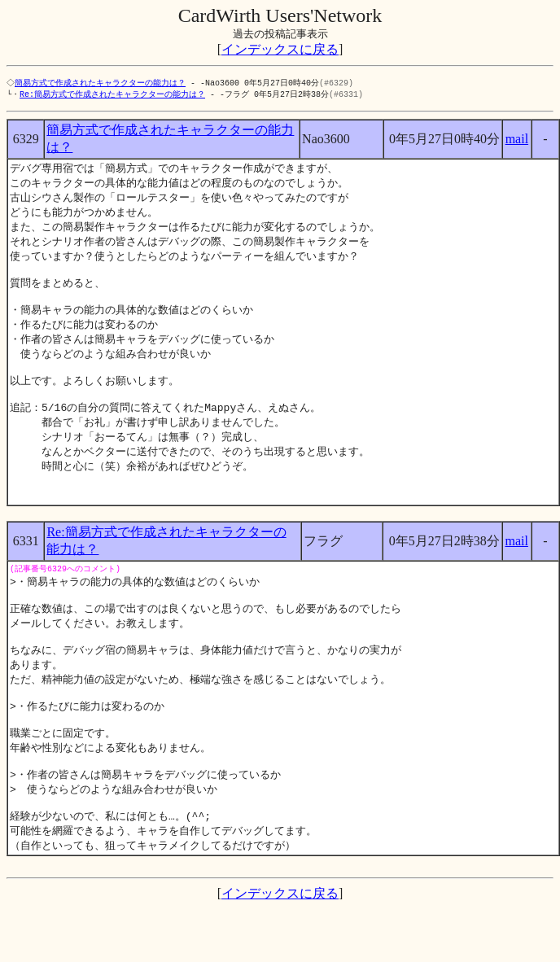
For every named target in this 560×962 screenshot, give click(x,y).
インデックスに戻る (280, 49)
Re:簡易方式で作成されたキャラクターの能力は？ (112, 95)
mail (517, 140)
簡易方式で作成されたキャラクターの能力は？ (102, 83)
